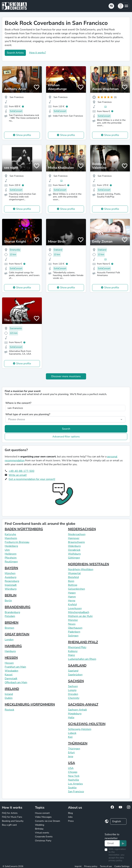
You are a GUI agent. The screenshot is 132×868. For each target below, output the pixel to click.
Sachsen (73, 686)
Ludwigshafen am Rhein (82, 659)
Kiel (70, 737)
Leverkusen (75, 608)
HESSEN (11, 658)
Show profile (24, 135)
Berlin (8, 601)
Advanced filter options (66, 437)
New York (74, 776)
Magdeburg (75, 714)
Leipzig (72, 690)
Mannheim (11, 538)
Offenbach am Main (16, 682)
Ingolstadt (11, 585)
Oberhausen (75, 628)
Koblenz (73, 651)
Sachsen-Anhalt (77, 710)
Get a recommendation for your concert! (32, 479)
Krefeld (72, 604)
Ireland (9, 694)
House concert (42, 813)
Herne (72, 601)
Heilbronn (11, 554)
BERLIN (11, 595)
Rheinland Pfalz (77, 647)
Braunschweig (76, 542)
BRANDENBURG (18, 607)
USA (72, 763)
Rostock (9, 710)
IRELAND (12, 689)
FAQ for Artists (10, 813)
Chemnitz (74, 698)
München (10, 573)
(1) (105, 107)
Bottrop (73, 585)
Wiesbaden (11, 671)
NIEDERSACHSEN (82, 529)
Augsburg (10, 577)
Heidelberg (11, 546)
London (9, 640)
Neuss (72, 624)
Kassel (9, 675)
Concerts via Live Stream (48, 821)
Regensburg (12, 581)
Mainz (71, 655)
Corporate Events (44, 837)
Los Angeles (75, 784)
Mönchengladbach (79, 612)
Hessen (9, 663)
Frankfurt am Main (15, 667)
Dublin (9, 698)
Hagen (72, 593)
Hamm (72, 597)
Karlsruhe (10, 534)
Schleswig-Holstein (80, 729)
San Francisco (76, 792)
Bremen (9, 628)
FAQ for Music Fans (12, 817)
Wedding (40, 825)
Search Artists (15, 53)
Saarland (73, 671)
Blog (70, 813)
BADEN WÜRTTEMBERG (24, 529)
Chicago (73, 772)
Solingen (73, 636)
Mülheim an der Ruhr (80, 616)
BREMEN (12, 623)
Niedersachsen (77, 534)
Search (66, 429)
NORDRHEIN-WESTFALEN (89, 564)
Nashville (74, 780)
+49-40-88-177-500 (21, 471)
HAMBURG (13, 646)
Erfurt (71, 753)
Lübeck (72, 733)
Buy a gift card (9, 825)
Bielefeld (73, 577)
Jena (71, 756)
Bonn (71, 581)
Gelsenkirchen (76, 589)
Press (71, 821)
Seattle (72, 788)
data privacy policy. (116, 859)
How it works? (38, 53)
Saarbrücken (75, 675)
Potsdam (10, 616)
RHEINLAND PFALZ (83, 642)
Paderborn (74, 632)
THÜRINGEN (78, 743)
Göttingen (74, 558)
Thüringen (74, 749)
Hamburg (10, 651)
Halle (71, 717)
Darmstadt (11, 679)
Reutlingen (11, 562)
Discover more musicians (66, 376)
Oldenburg (74, 546)
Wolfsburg (74, 554)
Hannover (74, 538)
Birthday (39, 829)
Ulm (7, 550)
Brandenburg (12, 612)
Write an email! (18, 475)
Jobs (70, 817)
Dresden (73, 694)
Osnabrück (74, 550)
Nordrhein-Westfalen (81, 569)
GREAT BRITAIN (17, 634)
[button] (123, 6)
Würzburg (11, 589)
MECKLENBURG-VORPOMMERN (30, 704)
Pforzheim (11, 558)
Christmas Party (43, 841)
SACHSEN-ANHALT (83, 704)
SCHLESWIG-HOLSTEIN (87, 724)
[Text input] (112, 843)
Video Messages (43, 817)
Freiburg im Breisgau (17, 542)
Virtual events (42, 833)
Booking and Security (13, 821)
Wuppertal (74, 573)
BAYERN (11, 568)
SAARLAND (77, 665)
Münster (73, 620)
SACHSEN (76, 681)
